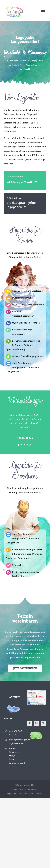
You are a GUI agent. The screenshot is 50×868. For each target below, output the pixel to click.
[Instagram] (36, 723)
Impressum (12, 793)
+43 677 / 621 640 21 (22, 182)
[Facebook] (30, 723)
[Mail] (43, 723)
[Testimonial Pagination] (19, 445)
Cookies (39, 793)
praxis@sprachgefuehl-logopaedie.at (16, 741)
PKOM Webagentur (30, 789)
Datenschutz (23, 793)
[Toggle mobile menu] (44, 12)
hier (39, 257)
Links (32, 793)
